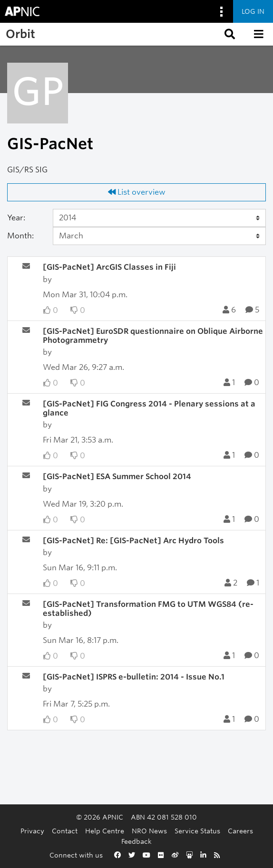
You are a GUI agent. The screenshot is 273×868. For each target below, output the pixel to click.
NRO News (149, 831)
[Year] (159, 218)
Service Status (197, 831)
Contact (65, 831)
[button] (229, 34)
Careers (240, 831)
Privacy (32, 831)
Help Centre (105, 831)
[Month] (159, 236)
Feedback (136, 841)
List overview (137, 192)
